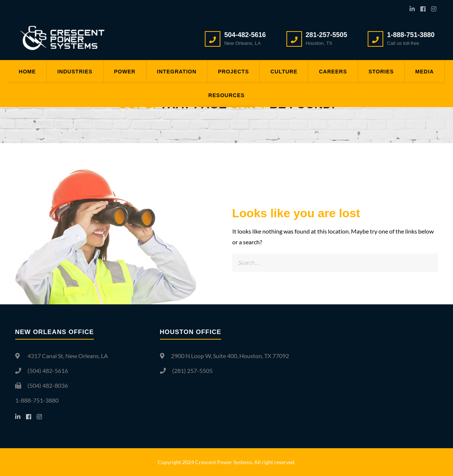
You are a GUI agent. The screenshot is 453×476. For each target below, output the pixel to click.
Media (429, 72)
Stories (384, 72)
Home (23, 72)
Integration (175, 72)
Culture (285, 72)
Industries (71, 72)
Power (122, 72)
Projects (233, 72)
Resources (227, 96)
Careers (335, 72)
